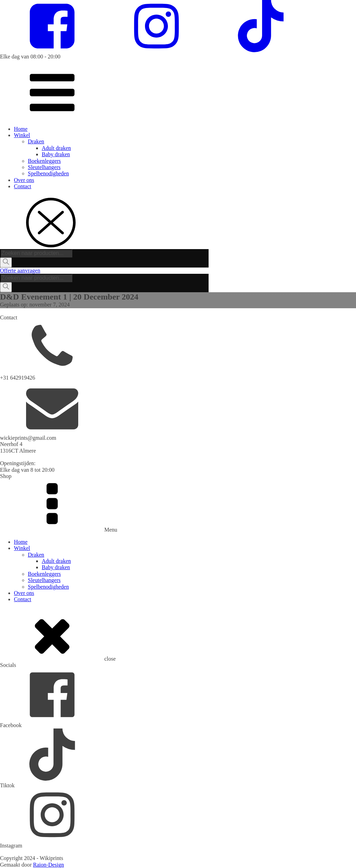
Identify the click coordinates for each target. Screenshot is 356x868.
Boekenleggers (44, 161)
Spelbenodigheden (48, 173)
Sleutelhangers (44, 167)
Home (21, 129)
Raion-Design (48, 865)
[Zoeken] (6, 262)
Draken (36, 141)
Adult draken (56, 148)
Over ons (24, 180)
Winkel (22, 135)
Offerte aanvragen (20, 270)
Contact (23, 186)
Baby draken (56, 154)
